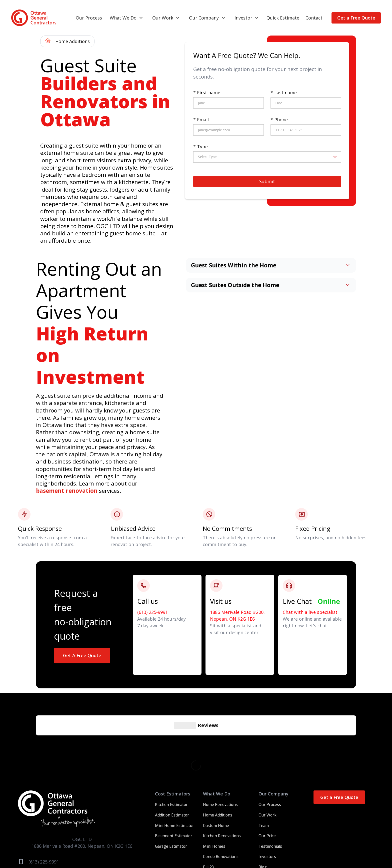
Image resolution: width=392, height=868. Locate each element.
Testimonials (270, 771)
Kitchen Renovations (222, 761)
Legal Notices (293, 842)
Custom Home (216, 750)
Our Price (267, 761)
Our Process (89, 18)
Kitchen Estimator (171, 729)
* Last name (284, 93)
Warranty (201, 842)
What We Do (123, 18)
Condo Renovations (221, 781)
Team (264, 750)
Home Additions (218, 740)
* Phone (279, 120)
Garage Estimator (171, 771)
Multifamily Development (226, 802)
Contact (314, 18)
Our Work (163, 18)
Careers (257, 842)
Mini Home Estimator (174, 750)
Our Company (204, 18)
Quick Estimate (283, 18)
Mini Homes (214, 771)
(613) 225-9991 (152, 612)
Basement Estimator (174, 761)
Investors (267, 781)
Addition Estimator (172, 740)
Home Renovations (220, 729)
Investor (243, 18)
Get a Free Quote (356, 18)
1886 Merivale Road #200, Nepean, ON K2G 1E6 (237, 615)
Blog (263, 792)
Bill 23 (208, 792)
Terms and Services (230, 842)
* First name (207, 93)
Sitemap (315, 842)
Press (272, 842)
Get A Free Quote (82, 655)
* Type (200, 147)
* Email (201, 120)
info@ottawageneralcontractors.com (68, 798)
